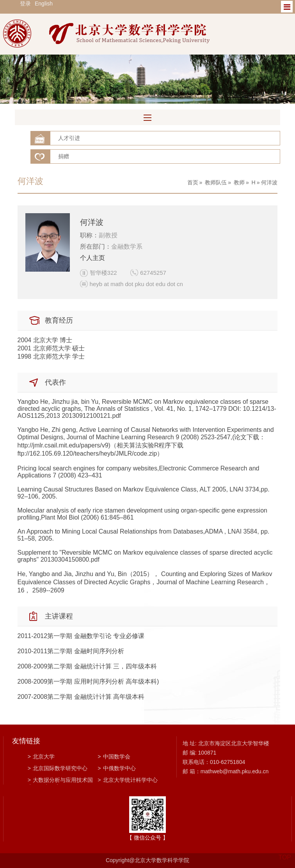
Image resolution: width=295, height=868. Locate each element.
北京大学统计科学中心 (127, 780)
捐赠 (64, 156)
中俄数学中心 (116, 768)
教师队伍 (216, 182)
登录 (25, 4)
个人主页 (92, 258)
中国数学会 (114, 757)
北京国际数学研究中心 (58, 768)
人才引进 (69, 138)
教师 (239, 182)
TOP (285, 853)
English (44, 4)
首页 (193, 182)
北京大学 (41, 757)
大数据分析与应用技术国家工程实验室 (60, 781)
